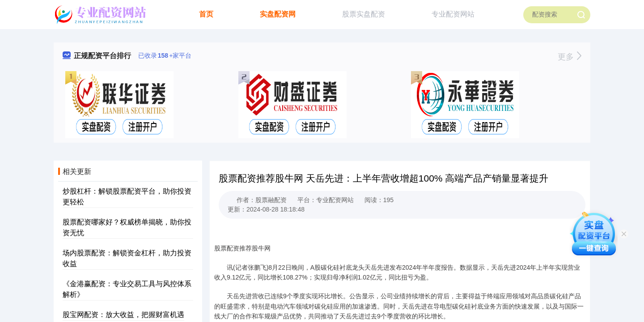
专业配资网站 (453, 14)
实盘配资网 (278, 14)
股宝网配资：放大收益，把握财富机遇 (123, 315)
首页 (206, 14)
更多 (570, 57)
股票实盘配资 (364, 14)
